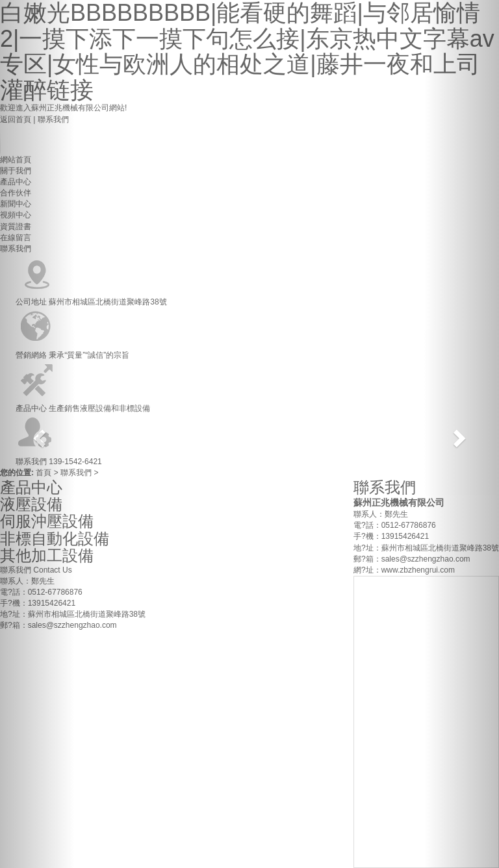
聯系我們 (77, 473)
